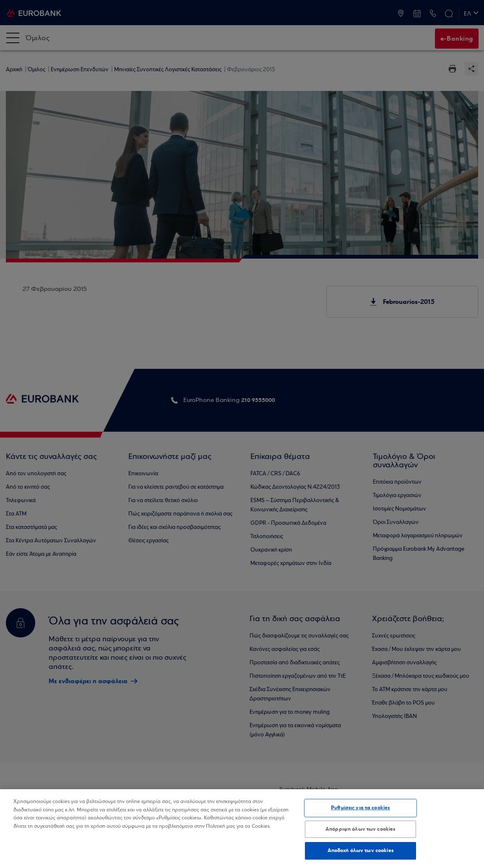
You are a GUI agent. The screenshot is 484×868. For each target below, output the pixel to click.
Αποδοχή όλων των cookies (361, 850)
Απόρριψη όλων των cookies (360, 829)
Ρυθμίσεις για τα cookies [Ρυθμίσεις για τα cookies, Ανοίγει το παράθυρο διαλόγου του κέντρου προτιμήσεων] (360, 808)
